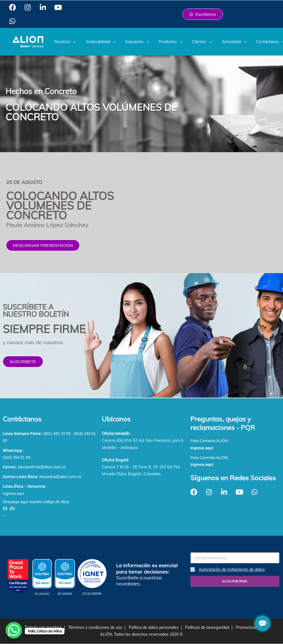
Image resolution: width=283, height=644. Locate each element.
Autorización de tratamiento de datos (232, 569)
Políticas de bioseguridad (207, 627)
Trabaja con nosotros (43, 627)
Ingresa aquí (14, 493)
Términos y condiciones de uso (95, 627)
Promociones (247, 627)
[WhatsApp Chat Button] (14, 630)
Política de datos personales (154, 627)
